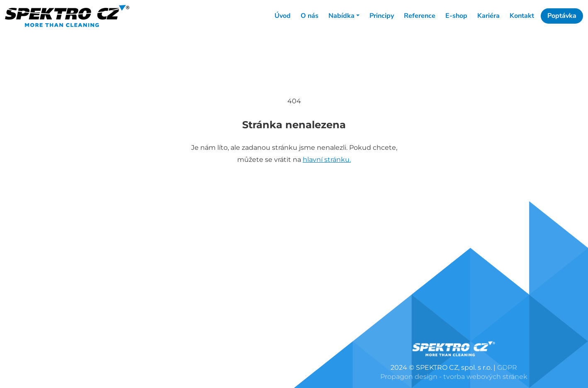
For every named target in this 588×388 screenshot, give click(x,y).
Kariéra (488, 16)
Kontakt (522, 16)
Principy (382, 16)
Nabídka (341, 16)
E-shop (456, 16)
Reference (420, 16)
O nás (310, 16)
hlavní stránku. (327, 160)
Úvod (283, 16)
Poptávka (562, 16)
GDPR (507, 367)
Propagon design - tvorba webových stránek (454, 377)
